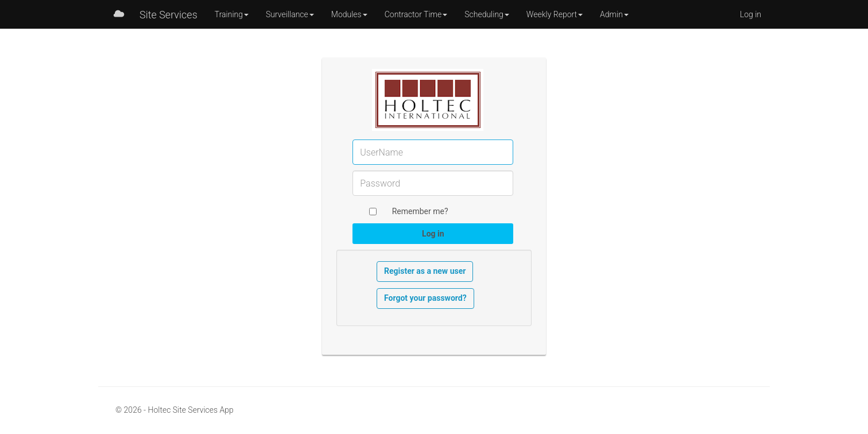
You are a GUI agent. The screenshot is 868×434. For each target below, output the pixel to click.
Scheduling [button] (487, 14)
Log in (751, 14)
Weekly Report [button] (555, 14)
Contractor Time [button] (416, 14)
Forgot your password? (425, 298)
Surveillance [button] (290, 14)
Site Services (168, 15)
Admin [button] (614, 14)
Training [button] (232, 14)
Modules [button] (349, 14)
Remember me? (420, 211)
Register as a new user (425, 271)
